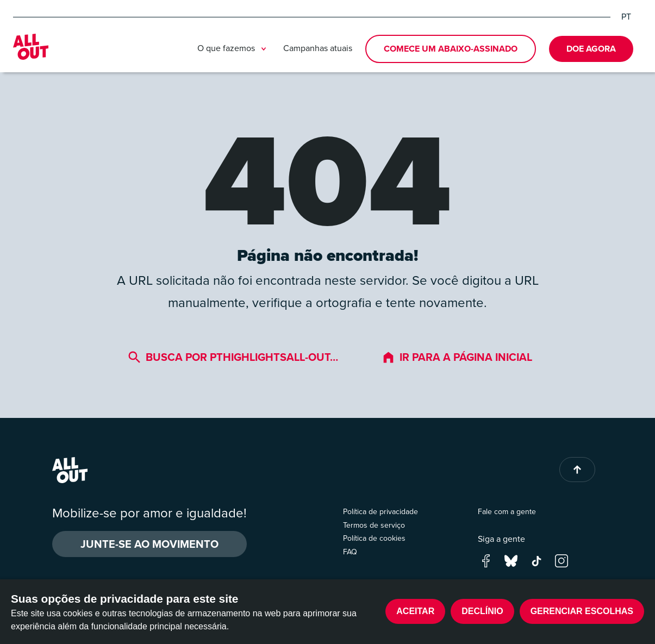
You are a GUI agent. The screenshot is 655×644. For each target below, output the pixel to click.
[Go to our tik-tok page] (537, 559)
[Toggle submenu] (264, 49)
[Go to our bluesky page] (511, 559)
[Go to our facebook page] (486, 559)
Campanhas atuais (318, 48)
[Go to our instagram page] (562, 559)
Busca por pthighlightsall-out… (233, 357)
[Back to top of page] (577, 470)
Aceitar (415, 611)
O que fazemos (234, 49)
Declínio (482, 611)
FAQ (350, 552)
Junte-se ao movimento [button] (149, 544)
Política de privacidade (380, 512)
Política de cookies (374, 538)
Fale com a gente (507, 512)
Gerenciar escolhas (582, 611)
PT (626, 17)
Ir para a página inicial (457, 357)
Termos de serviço (374, 525)
